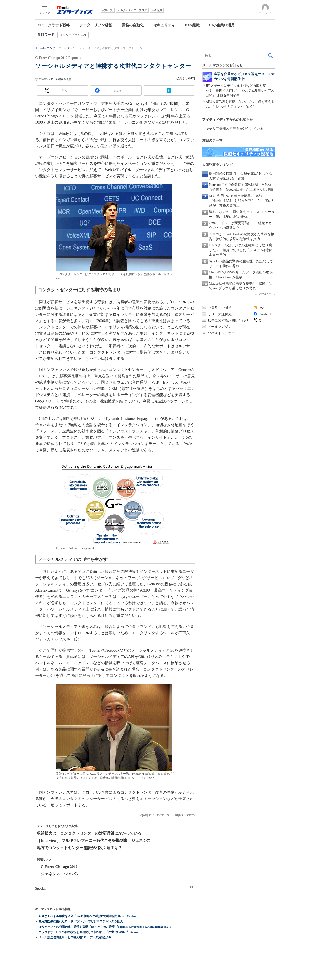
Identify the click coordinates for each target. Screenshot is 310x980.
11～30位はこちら (264, 294)
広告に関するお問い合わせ (228, 320)
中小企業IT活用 (222, 25)
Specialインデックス (223, 333)
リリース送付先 (220, 314)
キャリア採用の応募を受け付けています (236, 129)
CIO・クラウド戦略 (54, 25)
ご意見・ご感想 (220, 308)
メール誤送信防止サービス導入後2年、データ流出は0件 (75, 937)
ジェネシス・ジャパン (60, 874)
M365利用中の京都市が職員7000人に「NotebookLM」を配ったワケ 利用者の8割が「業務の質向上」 (241, 201)
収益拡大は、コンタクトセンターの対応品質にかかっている (89, 833)
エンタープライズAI (73, 35)
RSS (262, 308)
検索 (271, 55)
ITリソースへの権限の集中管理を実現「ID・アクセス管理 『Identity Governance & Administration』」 (105, 927)
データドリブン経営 (96, 25)
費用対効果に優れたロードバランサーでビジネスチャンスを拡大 (81, 921)
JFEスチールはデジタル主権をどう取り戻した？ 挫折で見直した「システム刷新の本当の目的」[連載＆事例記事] (240, 91)
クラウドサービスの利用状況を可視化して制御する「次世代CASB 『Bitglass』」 (91, 932)
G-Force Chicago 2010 (59, 867)
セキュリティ (164, 25)
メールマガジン (220, 327)
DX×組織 (192, 25)
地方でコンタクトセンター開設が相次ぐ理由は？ (79, 848)
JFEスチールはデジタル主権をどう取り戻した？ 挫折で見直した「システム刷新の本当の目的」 (241, 250)
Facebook (265, 314)
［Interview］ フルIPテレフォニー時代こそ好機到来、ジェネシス (94, 841)
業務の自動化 (133, 25)
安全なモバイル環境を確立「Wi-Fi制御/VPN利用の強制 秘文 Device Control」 (89, 916)
